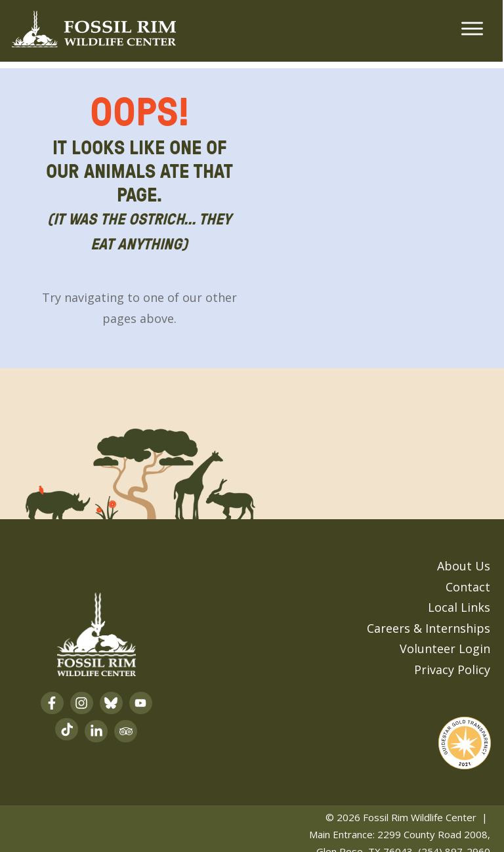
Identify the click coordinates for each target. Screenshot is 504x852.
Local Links (459, 599)
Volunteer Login (445, 640)
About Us (464, 557)
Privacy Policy (452, 660)
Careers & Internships (429, 619)
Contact (468, 578)
